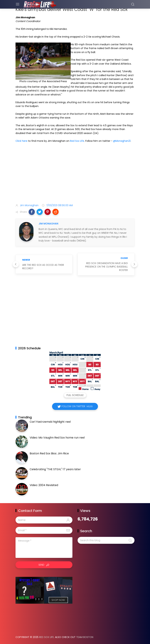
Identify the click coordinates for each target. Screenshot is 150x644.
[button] (32, 212)
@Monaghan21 (122, 141)
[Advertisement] (75, 174)
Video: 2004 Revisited (44, 485)
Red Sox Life (77, 141)
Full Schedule (75, 395)
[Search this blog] (106, 540)
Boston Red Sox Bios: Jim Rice (49, 453)
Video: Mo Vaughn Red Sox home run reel (57, 438)
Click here (21, 141)
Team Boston (85, 637)
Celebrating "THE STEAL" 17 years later (55, 469)
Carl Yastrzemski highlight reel (50, 422)
